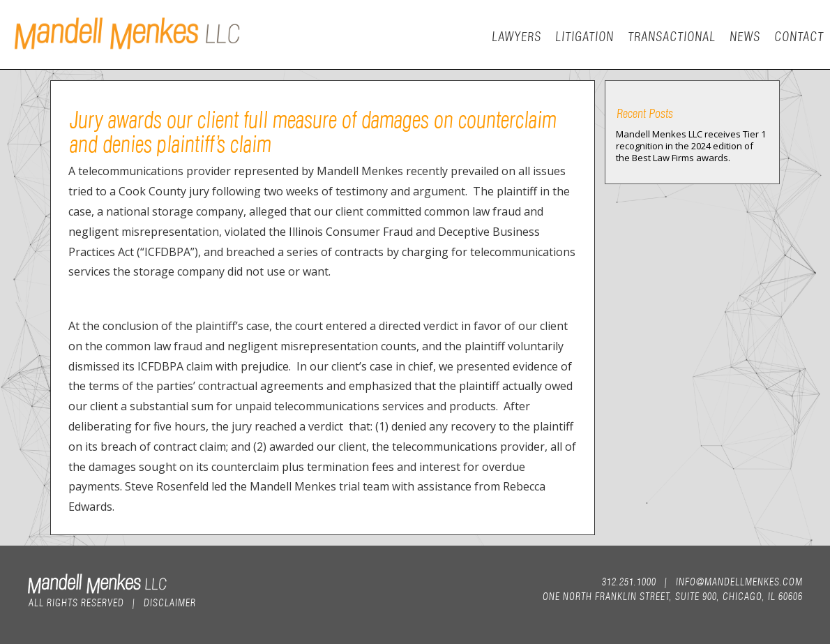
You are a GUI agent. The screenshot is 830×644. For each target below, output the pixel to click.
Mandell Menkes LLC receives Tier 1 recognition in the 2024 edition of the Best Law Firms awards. (691, 146)
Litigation (584, 35)
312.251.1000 (628, 581)
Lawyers (516, 35)
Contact (798, 35)
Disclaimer (169, 601)
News (744, 35)
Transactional (671, 35)
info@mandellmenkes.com (739, 581)
